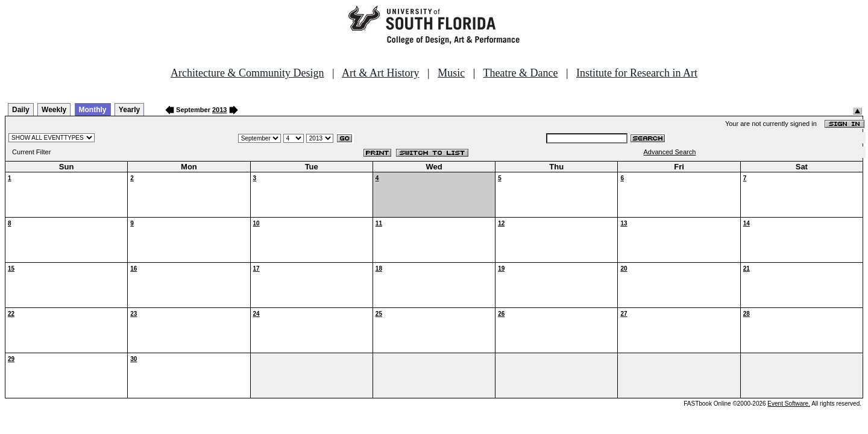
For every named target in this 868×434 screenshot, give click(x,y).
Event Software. (789, 404)
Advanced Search (670, 152)
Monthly (93, 110)
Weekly (54, 110)
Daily (21, 110)
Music (451, 73)
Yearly (129, 110)
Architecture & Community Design (247, 73)
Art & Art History (381, 73)
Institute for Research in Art (637, 73)
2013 (219, 110)
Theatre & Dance (520, 73)
